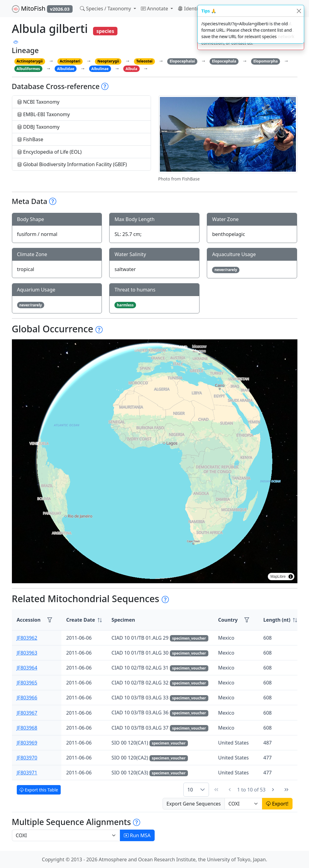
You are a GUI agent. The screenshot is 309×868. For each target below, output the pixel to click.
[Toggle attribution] (291, 577)
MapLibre (278, 577)
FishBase (30, 139)
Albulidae (66, 69)
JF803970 (27, 758)
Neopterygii (108, 61)
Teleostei (144, 61)
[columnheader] (84, 620)
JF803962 (27, 638)
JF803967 (27, 713)
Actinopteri (70, 61)
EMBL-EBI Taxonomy (44, 114)
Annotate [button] (155, 9)
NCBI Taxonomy (38, 102)
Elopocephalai (182, 61)
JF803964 (27, 668)
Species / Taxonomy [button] (106, 9)
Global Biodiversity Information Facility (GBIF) (72, 164)
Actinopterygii (30, 61)
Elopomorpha (265, 61)
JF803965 (27, 683)
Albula (131, 69)
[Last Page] (286, 790)
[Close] (299, 11)
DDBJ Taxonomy (38, 127)
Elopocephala (224, 61)
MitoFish (42, 9)
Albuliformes (28, 69)
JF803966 (27, 698)
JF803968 (27, 728)
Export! (277, 804)
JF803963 (27, 653)
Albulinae (100, 69)
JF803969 (27, 743)
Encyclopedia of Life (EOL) (49, 152)
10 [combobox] (190, 790)
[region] (155, 461)
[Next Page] (273, 790)
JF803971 (27, 773)
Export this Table (39, 790)
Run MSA (137, 835)
